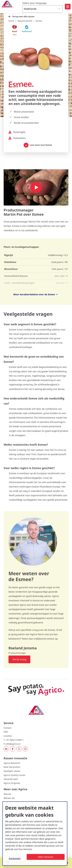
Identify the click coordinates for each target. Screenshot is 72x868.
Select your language (34, 3)
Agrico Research (12, 763)
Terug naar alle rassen (23, 16)
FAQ (6, 732)
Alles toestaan (46, 857)
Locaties (8, 736)
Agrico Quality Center (15, 775)
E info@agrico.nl (12, 744)
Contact (8, 728)
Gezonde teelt (11, 779)
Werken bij (9, 798)
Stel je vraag (19, 659)
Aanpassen (15, 858)
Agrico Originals (12, 783)
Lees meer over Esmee (38, 145)
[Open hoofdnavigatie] (68, 7)
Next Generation (12, 767)
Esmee (39, 21)
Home (11, 21)
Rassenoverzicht (25, 21)
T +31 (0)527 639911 (14, 740)
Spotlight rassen (12, 771)
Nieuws (7, 794)
